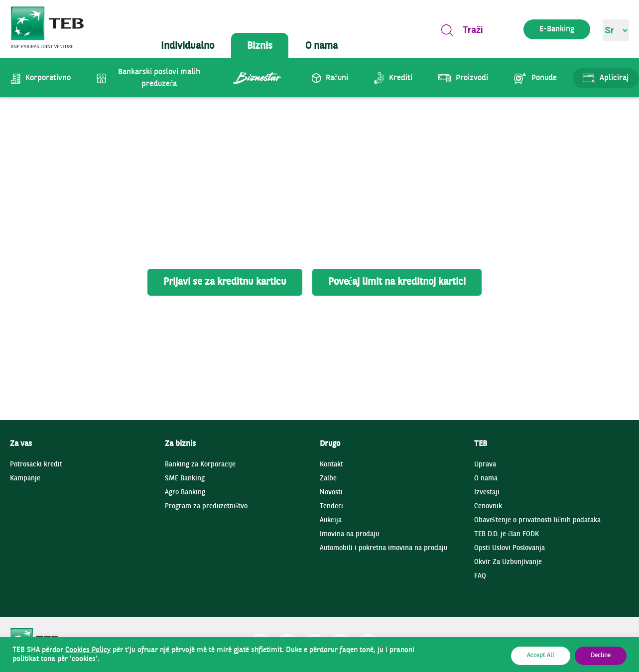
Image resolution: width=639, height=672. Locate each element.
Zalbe (328, 479)
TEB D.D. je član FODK (507, 534)
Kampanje (25, 479)
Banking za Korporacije (200, 465)
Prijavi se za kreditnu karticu (225, 282)
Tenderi (331, 506)
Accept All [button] (541, 656)
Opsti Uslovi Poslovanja (510, 548)
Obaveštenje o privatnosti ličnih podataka (537, 520)
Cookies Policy (88, 650)
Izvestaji (487, 493)
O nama (486, 479)
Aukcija (331, 520)
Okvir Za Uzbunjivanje (508, 562)
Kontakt (331, 465)
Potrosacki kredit (36, 465)
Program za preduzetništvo (206, 506)
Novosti (331, 493)
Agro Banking (185, 493)
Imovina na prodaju (349, 534)
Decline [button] (601, 656)
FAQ (480, 576)
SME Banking (185, 479)
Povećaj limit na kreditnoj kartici (397, 282)
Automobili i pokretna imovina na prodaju (383, 548)
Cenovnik (488, 506)
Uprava (485, 465)
